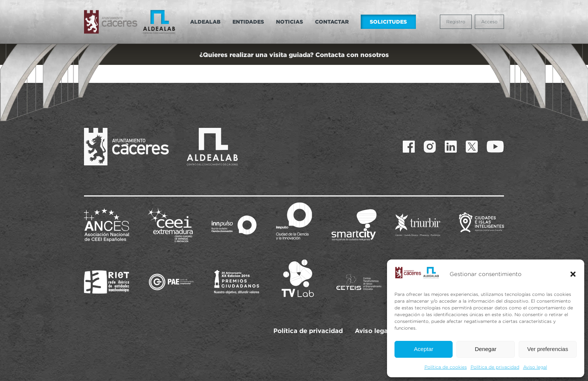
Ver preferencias (548, 349)
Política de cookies (446, 367)
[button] (573, 274)
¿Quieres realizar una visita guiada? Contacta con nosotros (294, 55)
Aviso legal (535, 367)
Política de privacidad (495, 367)
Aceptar (424, 349)
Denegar (486, 349)
